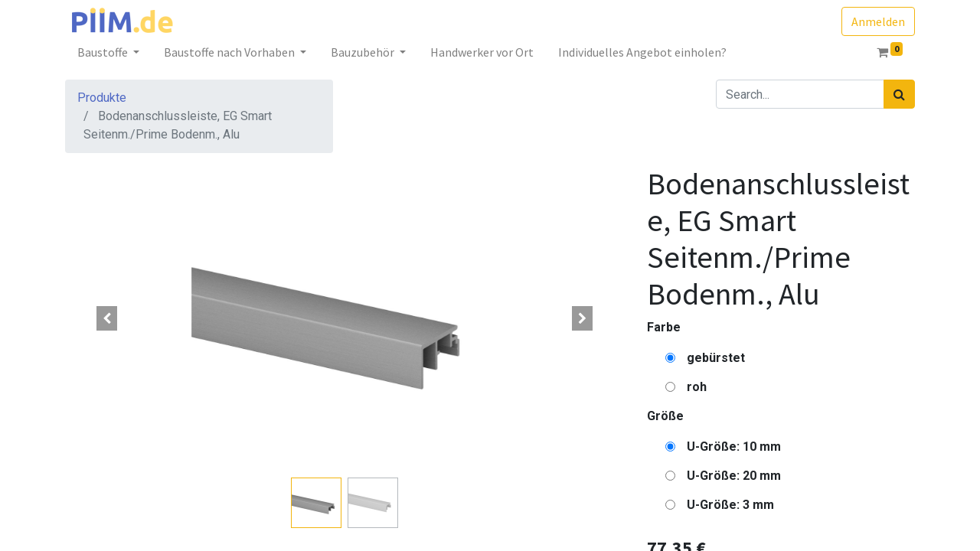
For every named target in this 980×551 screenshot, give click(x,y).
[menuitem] (482, 52)
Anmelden (878, 21)
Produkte (102, 98)
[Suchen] (899, 94)
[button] (107, 318)
